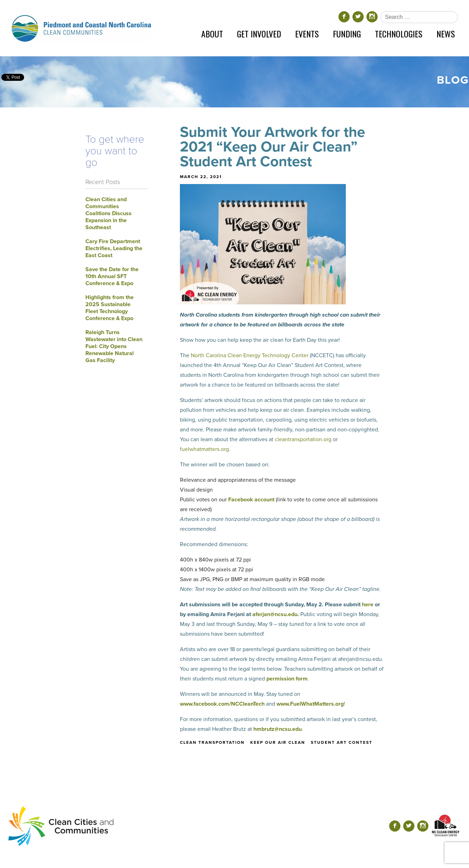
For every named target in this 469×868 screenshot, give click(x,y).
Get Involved (259, 34)
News (446, 34)
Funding (347, 34)
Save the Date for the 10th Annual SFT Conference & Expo (112, 276)
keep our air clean (278, 742)
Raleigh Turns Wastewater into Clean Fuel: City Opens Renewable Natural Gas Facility (114, 346)
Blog (453, 80)
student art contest (342, 742)
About (212, 34)
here (368, 605)
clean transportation (212, 742)
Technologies (399, 34)
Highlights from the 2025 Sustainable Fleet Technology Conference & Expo (110, 308)
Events (307, 34)
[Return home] (81, 28)
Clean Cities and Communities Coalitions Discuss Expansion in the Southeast (108, 213)
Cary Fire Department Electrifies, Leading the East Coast (114, 248)
